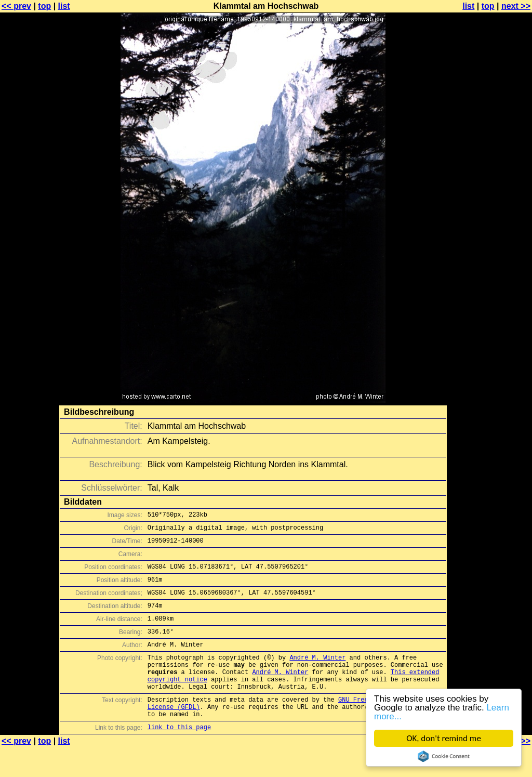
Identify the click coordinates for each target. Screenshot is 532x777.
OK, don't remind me (444, 738)
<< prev (16, 6)
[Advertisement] (490, 257)
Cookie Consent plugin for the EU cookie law (444, 756)
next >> (516, 6)
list (64, 6)
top (44, 6)
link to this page (179, 756)
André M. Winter (317, 674)
